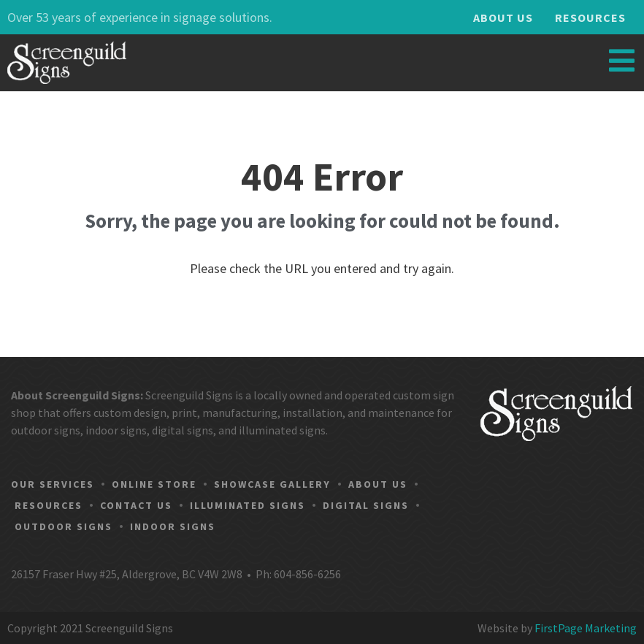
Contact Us (136, 505)
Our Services (53, 484)
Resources (590, 18)
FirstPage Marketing (586, 628)
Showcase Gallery (272, 484)
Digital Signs (366, 505)
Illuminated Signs (248, 505)
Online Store (154, 484)
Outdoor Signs (64, 526)
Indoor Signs (173, 526)
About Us (503, 18)
